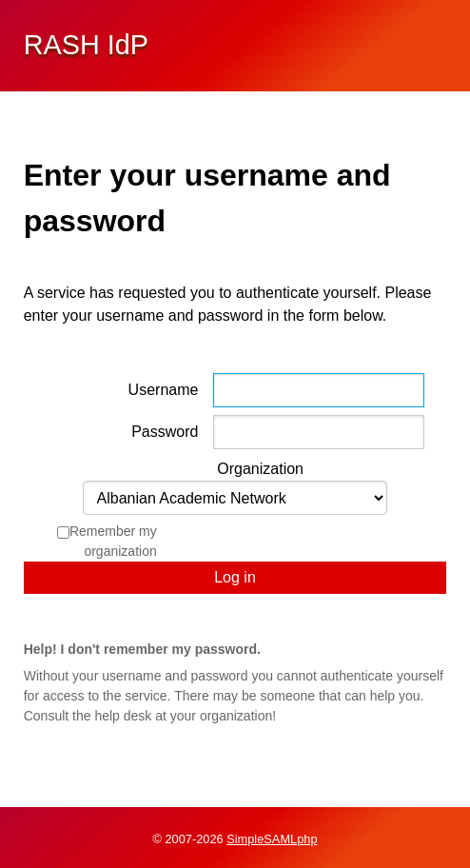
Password (165, 432)
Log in (235, 577)
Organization (260, 469)
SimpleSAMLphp (272, 839)
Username (164, 390)
